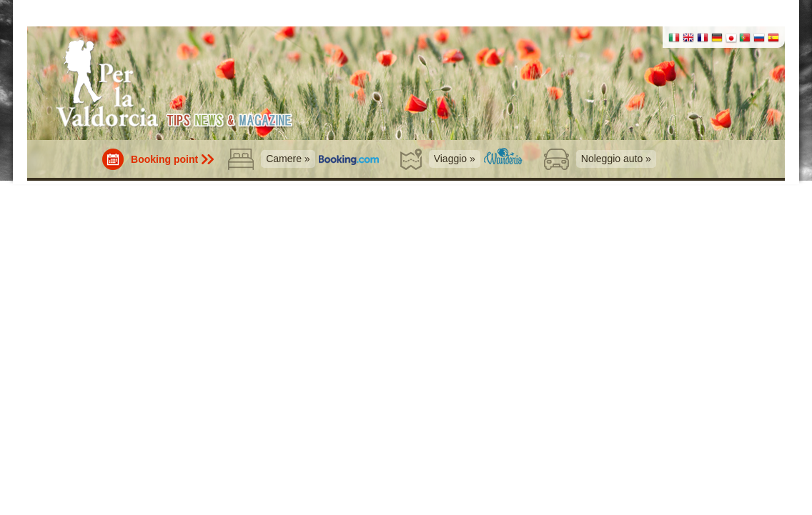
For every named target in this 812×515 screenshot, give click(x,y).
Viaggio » (455, 159)
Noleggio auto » (616, 159)
